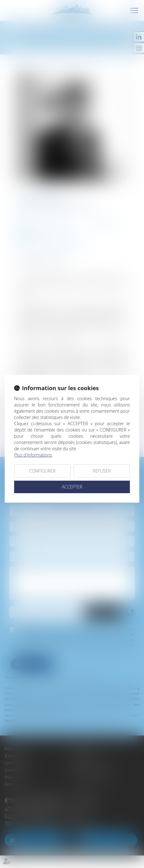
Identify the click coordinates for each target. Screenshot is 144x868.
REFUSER (102, 471)
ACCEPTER (72, 487)
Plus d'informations (33, 455)
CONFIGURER (42, 471)
